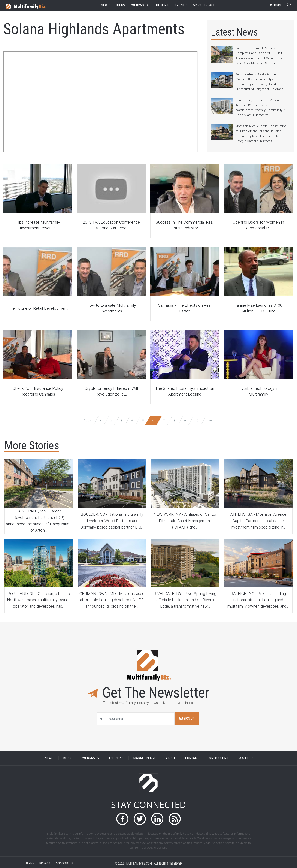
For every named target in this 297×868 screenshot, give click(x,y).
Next (210, 421)
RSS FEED (246, 758)
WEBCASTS (90, 758)
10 (196, 421)
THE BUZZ (116, 758)
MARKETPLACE (144, 758)
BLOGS (68, 758)
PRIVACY (45, 863)
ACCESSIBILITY (64, 863)
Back (87, 421)
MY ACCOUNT (219, 758)
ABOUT (170, 758)
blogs (120, 5)
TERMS (30, 863)
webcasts (140, 5)
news (105, 5)
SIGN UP (187, 719)
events (181, 5)
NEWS (49, 758)
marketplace (204, 5)
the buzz (161, 5)
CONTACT (192, 758)
